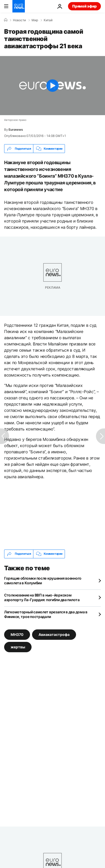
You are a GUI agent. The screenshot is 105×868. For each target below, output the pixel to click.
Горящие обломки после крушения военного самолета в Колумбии (43, 581)
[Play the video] (52, 86)
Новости (19, 20)
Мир (35, 20)
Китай (48, 20)
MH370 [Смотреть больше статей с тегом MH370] (17, 634)
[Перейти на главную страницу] (19, 6)
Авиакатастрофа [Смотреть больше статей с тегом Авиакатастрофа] (54, 634)
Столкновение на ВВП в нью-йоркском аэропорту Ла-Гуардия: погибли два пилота (42, 597)
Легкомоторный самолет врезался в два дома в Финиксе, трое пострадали (46, 614)
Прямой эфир (84, 6)
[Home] (6, 20)
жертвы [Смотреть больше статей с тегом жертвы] (18, 647)
